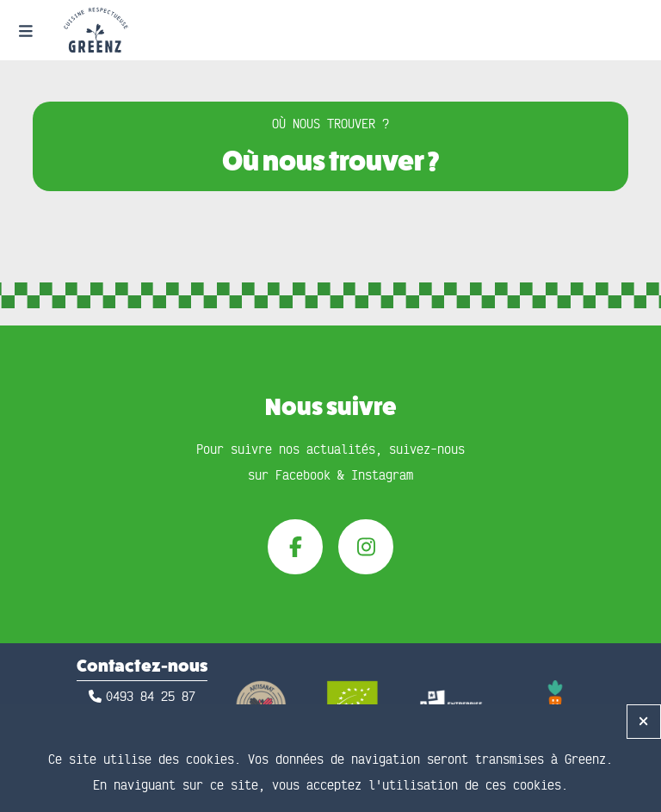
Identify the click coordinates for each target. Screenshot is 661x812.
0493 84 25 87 (151, 697)
